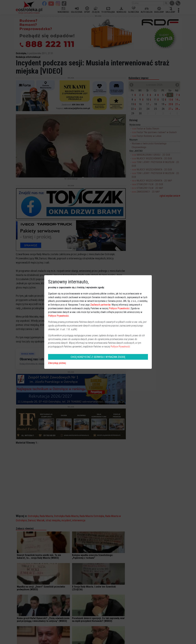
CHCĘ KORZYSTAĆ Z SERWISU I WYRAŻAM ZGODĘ (98, 357)
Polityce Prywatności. (121, 347)
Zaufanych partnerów (100, 305)
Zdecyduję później (57, 363)
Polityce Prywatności (119, 308)
